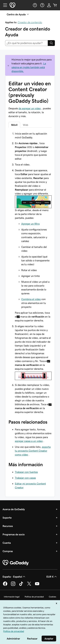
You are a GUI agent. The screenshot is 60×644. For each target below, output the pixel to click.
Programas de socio (14, 534)
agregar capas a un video (29, 441)
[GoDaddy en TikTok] (21, 585)
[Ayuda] (35, 5)
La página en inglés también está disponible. (29, 67)
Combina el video (31, 299)
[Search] (51, 43)
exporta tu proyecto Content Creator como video (33, 451)
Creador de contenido (30, 22)
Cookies (52, 597)
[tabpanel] (30, 273)
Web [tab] (26, 125)
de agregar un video (30, 108)
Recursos (8, 526)
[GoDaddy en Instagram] (13, 585)
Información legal (12, 597)
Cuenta (7, 543)
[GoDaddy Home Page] (16, 563)
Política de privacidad (34, 597)
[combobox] (26, 43)
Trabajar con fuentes (26, 472)
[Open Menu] (4, 5)
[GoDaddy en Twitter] (29, 585)
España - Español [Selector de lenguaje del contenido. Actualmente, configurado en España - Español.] (14, 577)
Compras (8, 551)
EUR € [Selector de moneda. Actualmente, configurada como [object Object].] (52, 577)
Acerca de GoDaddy (14, 509)
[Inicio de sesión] (49, 5)
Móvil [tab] (14, 125)
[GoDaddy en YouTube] (37, 585)
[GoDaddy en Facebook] (5, 585)
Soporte (7, 518)
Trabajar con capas (25, 478)
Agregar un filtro (30, 224)
